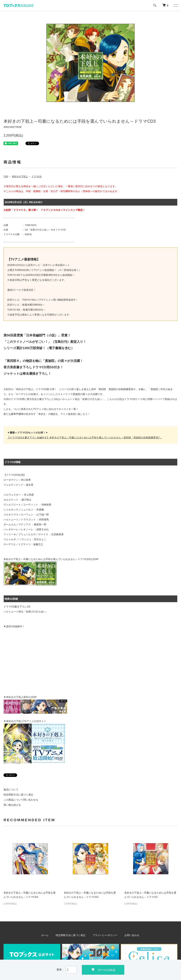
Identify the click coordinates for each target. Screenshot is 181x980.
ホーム (48, 935)
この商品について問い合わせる (21, 800)
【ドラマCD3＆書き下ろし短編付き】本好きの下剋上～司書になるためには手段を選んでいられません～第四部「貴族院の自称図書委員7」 (85, 438)
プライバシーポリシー (104, 935)
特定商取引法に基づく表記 (18, 795)
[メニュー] (176, 5)
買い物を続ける (12, 805)
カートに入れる (103, 969)
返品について (11, 789)
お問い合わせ (129, 935)
